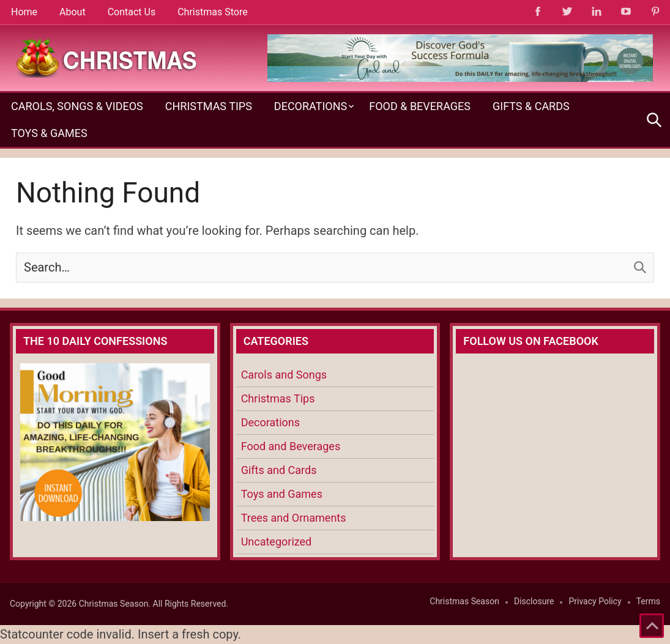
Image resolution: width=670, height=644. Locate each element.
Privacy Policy (595, 601)
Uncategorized (277, 542)
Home (24, 12)
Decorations (311, 106)
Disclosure (534, 601)
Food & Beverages (420, 106)
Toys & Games (49, 133)
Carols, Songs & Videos (77, 106)
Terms (648, 601)
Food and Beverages (291, 446)
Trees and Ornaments (294, 518)
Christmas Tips (209, 106)
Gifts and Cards (279, 470)
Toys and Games (282, 494)
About (73, 12)
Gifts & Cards (531, 106)
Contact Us (132, 12)
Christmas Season (464, 601)
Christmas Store (212, 12)
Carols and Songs (284, 375)
